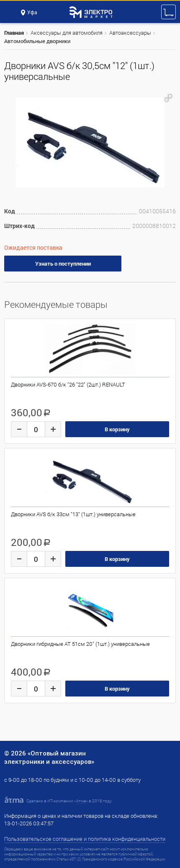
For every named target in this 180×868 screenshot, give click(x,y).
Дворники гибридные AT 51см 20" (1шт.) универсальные (80, 644)
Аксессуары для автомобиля (67, 33)
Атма (81, 801)
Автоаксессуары (130, 33)
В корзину (117, 429)
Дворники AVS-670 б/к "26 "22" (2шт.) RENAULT (68, 384)
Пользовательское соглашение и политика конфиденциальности (85, 839)
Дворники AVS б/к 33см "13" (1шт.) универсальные (73, 514)
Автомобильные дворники (37, 41)
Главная (14, 33)
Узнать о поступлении (63, 264)
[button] (168, 98)
